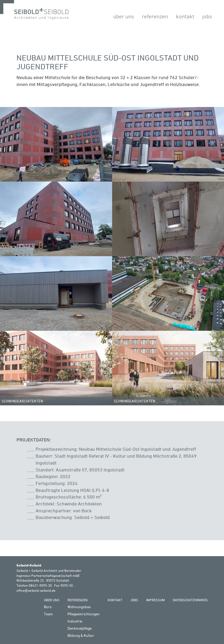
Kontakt (185, 16)
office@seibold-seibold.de (36, 590)
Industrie (75, 621)
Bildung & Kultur (81, 635)
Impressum (155, 600)
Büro (48, 607)
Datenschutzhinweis (190, 600)
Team (48, 614)
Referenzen (155, 16)
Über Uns (124, 16)
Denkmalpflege (80, 628)
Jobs (207, 16)
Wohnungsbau (79, 607)
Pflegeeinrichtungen (84, 614)
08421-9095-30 (40, 585)
